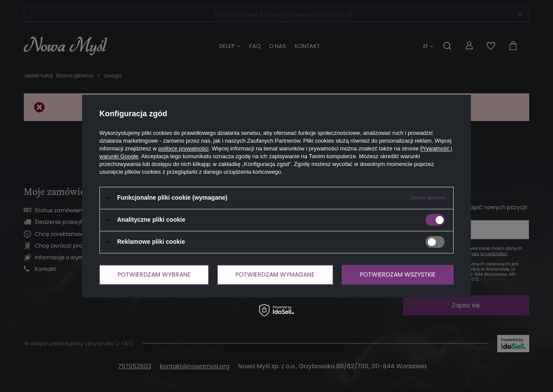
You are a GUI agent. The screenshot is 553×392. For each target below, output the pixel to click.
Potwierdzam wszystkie (398, 274)
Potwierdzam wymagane (275, 274)
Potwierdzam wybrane (154, 274)
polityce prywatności (184, 148)
